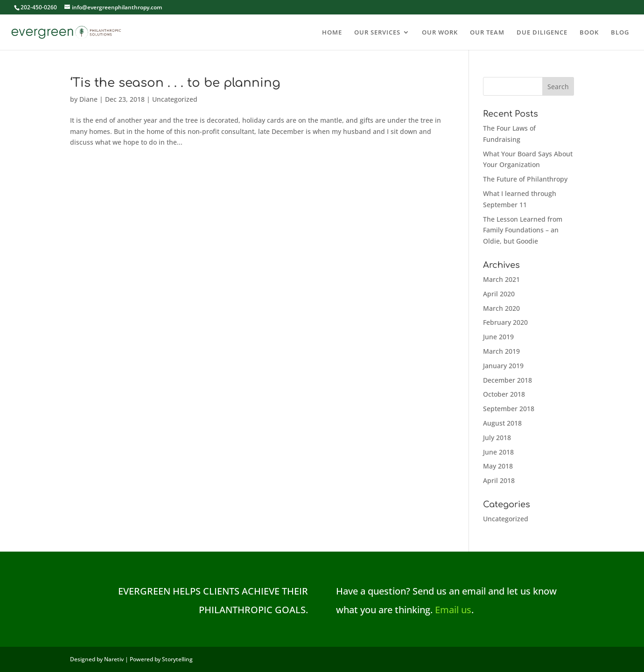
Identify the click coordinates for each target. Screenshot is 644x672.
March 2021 (501, 279)
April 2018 (499, 480)
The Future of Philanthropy (525, 179)
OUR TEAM (487, 33)
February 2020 (505, 322)
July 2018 (497, 437)
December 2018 (507, 380)
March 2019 (501, 351)
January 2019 (503, 366)
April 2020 (499, 294)
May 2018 (498, 466)
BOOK (589, 33)
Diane (88, 99)
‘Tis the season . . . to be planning (175, 83)
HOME (332, 33)
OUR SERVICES (377, 33)
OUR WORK (440, 33)
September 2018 (509, 409)
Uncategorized (175, 99)
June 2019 (498, 337)
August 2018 (502, 423)
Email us (453, 610)
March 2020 (501, 308)
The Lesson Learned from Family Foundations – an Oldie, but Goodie (523, 230)
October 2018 (504, 394)
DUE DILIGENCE (542, 33)
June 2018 (498, 452)
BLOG (620, 33)
